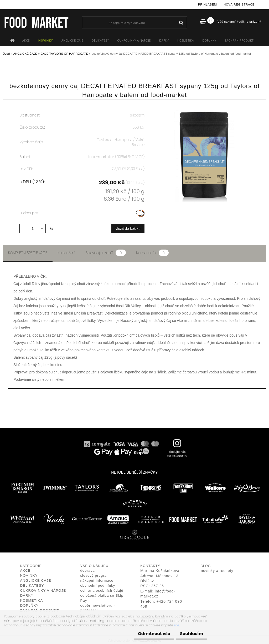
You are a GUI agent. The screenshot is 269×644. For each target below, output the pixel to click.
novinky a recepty (217, 569)
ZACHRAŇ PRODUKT (239, 40)
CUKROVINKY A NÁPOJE (134, 40)
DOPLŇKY (209, 40)
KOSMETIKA (186, 40)
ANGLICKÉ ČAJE (72, 40)
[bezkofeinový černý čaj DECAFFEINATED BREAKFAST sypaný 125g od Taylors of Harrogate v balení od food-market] (205, 107)
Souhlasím (189, 634)
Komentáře (152, 251)
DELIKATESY (100, 40)
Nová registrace (239, 4)
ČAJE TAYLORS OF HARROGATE (64, 54)
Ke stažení (67, 251)
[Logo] (36, 22)
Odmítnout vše (146, 634)
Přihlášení (208, 4)
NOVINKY (46, 40)
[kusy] (33, 227)
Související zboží (106, 251)
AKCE (26, 40)
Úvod (6, 54)
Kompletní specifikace (28, 251)
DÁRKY (164, 40)
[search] (181, 23)
